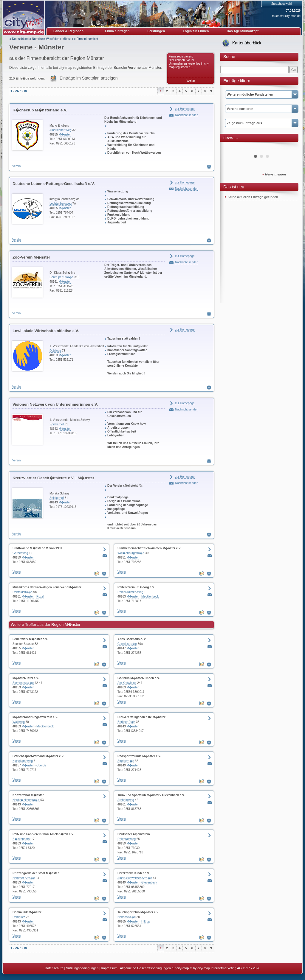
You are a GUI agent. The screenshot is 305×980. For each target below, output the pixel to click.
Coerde (41, 765)
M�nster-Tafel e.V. (26, 678)
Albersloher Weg (61, 130)
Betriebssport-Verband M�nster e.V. (38, 756)
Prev (233, 147)
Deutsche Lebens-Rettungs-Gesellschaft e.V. (54, 184)
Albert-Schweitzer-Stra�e (135, 878)
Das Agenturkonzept (243, 31)
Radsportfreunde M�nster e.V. (139, 756)
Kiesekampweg (23, 761)
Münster (68, 39)
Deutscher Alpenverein (134, 834)
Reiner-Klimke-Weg (130, 592)
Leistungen (156, 31)
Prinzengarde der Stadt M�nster (36, 873)
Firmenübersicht (87, 39)
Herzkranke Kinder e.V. (134, 873)
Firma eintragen (117, 31)
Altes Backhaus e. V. (132, 639)
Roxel (40, 596)
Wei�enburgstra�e (131, 553)
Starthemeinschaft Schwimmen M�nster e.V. (149, 548)
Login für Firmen (196, 31)
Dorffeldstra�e (23, 592)
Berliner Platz (126, 722)
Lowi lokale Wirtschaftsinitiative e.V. (46, 331)
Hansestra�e (127, 917)
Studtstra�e (126, 761)
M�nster (65, 134)
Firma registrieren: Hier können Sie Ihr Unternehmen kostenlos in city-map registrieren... (189, 62)
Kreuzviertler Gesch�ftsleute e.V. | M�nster (53, 478)
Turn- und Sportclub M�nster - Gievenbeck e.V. (151, 795)
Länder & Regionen (68, 31)
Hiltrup (146, 921)
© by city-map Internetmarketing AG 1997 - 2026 (225, 968)
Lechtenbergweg (61, 204)
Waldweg (19, 722)
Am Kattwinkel (127, 683)
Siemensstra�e (23, 683)
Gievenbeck (149, 882)
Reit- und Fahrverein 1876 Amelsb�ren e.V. (43, 834)
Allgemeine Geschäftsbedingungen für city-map (154, 968)
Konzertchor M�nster (28, 795)
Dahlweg (55, 351)
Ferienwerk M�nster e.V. (30, 639)
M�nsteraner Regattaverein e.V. (35, 717)
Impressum (109, 968)
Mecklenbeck (150, 596)
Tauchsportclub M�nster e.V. (138, 912)
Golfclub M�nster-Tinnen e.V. (139, 678)
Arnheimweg (126, 800)
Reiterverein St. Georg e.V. (136, 587)
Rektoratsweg (127, 839)
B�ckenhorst (21, 839)
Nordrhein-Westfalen (46, 39)
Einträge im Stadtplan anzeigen (89, 78)
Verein (16, 166)
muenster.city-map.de (286, 16)
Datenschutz (54, 968)
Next (290, 147)
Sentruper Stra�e (62, 277)
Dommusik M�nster (27, 912)
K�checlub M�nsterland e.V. (40, 110)
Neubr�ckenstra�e (26, 800)
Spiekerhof (57, 424)
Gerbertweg (20, 553)
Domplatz (19, 917)
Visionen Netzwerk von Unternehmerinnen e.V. (55, 404)
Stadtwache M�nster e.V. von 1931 (37, 548)
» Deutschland (19, 39)
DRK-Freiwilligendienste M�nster (141, 717)
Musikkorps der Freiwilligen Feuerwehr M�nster (47, 587)
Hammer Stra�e (24, 878)
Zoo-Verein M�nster (31, 257)
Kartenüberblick (247, 43)
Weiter (191, 81)
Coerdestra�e (127, 644)
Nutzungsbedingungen (82, 968)
